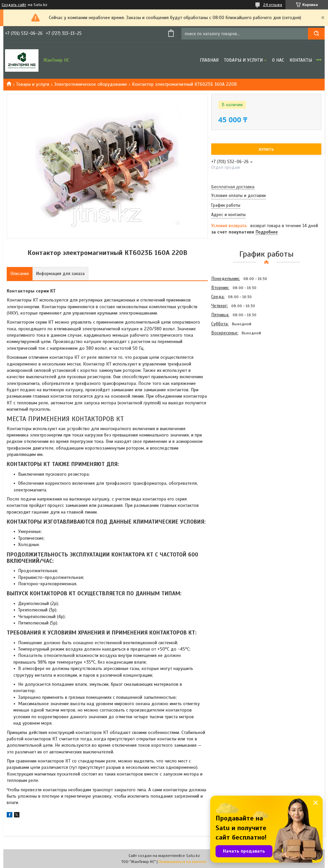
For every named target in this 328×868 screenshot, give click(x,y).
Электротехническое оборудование (91, 84)
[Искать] (316, 34)
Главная (209, 60)
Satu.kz (193, 856)
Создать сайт (14, 5)
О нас (278, 60)
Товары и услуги (243, 60)
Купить (266, 149)
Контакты (301, 60)
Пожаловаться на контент (183, 862)
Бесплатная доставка (233, 187)
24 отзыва (273, 5)
